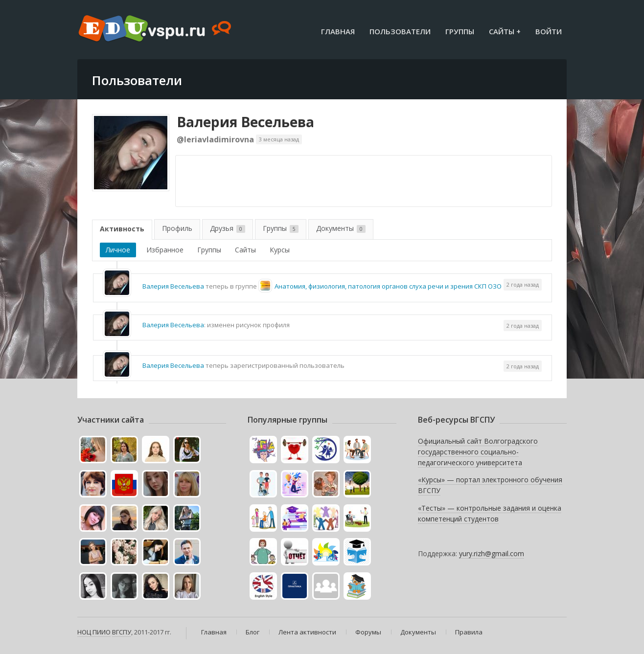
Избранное (165, 250)
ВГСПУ (122, 632)
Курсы (280, 250)
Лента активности (307, 632)
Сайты (245, 250)
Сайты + (505, 31)
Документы (341, 228)
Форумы (368, 632)
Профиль (177, 228)
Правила (469, 632)
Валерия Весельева (245, 122)
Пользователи (400, 31)
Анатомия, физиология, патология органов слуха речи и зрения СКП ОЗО (388, 286)
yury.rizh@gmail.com (492, 553)
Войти (549, 31)
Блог (253, 632)
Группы (460, 31)
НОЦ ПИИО (94, 632)
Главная (338, 31)
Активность (122, 229)
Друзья (228, 228)
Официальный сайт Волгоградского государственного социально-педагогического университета (478, 451)
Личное (118, 250)
